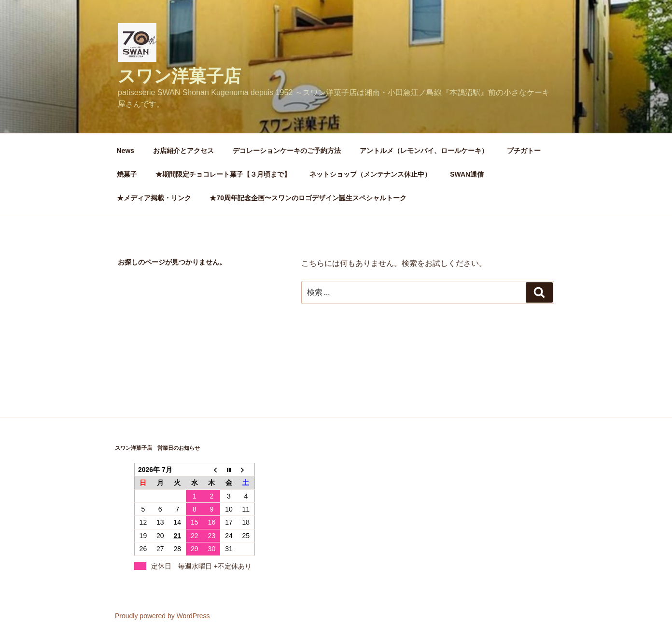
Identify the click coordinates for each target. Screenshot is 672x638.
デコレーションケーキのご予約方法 (287, 151)
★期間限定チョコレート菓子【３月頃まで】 (223, 174)
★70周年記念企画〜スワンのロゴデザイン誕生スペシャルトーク (311, 198)
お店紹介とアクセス (183, 151)
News (126, 151)
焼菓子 (127, 174)
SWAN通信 (467, 174)
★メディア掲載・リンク (154, 198)
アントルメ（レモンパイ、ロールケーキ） (424, 151)
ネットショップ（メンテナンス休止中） (370, 174)
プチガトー (524, 151)
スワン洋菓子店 (179, 76)
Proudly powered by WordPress (162, 616)
